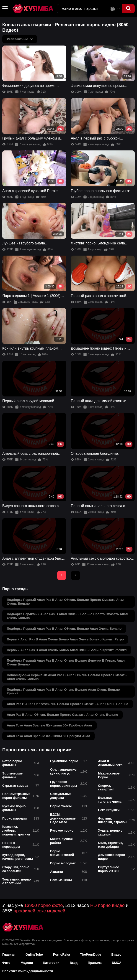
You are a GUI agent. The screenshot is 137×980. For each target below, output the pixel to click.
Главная (9, 955)
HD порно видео (107, 905)
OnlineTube (34, 955)
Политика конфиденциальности (28, 971)
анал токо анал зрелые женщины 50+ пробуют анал (49, 725)
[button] (5, 9)
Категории (51, 963)
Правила (95, 963)
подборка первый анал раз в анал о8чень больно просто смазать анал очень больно (66, 602)
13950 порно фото (43, 905)
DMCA (117, 963)
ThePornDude (91, 955)
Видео (116, 955)
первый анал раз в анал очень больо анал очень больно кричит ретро (65, 639)
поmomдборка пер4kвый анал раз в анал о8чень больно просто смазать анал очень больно (67, 677)
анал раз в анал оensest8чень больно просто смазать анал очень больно (68, 704)
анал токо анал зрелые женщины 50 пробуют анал (48, 736)
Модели (27, 963)
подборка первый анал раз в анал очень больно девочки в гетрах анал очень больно (66, 662)
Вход (74, 963)
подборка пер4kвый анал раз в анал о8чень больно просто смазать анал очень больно (67, 616)
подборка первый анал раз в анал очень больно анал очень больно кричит (63, 692)
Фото (6, 963)
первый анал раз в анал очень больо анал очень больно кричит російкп (67, 650)
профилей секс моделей (39, 911)
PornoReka (62, 955)
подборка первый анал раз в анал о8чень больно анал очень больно (64, 629)
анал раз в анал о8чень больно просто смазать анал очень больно (62, 715)
